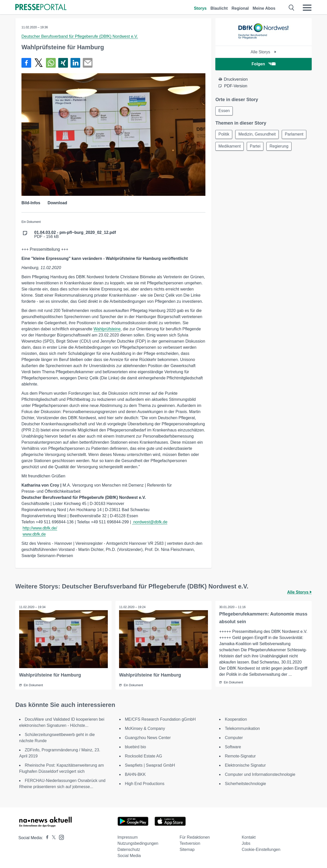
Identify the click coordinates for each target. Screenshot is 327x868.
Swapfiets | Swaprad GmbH (150, 765)
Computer (234, 738)
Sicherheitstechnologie (245, 784)
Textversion (190, 843)
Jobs (246, 843)
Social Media (129, 856)
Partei (256, 147)
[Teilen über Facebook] (26, 63)
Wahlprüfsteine (107, 329)
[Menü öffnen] (307, 8)
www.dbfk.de (34, 534)
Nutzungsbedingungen (138, 843)
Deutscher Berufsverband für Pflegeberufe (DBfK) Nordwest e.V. (80, 36)
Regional (240, 8)
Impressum (128, 837)
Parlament (296, 135)
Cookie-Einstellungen (261, 849)
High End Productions (145, 784)
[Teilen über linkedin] (75, 63)
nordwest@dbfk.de (150, 522)
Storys (200, 8)
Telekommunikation (242, 728)
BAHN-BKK (135, 774)
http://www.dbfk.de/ (40, 528)
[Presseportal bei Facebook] (46, 838)
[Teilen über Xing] (63, 63)
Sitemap (187, 849)
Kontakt (249, 837)
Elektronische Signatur (245, 765)
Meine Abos (264, 8)
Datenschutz (129, 849)
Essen (224, 111)
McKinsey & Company (145, 728)
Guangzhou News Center (148, 738)
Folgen (264, 64)
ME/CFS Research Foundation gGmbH (160, 719)
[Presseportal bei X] (52, 838)
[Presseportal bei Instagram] (60, 837)
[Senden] (88, 63)
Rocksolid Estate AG (144, 756)
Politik (224, 135)
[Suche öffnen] (292, 8)
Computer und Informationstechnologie (260, 774)
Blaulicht (219, 8)
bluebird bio (136, 747)
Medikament (230, 147)
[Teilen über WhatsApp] (51, 63)
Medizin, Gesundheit (258, 135)
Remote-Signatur (240, 756)
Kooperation (236, 719)
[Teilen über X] (39, 63)
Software (233, 747)
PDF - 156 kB (75, 235)
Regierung (281, 147)
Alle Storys (264, 52)
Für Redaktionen (195, 837)
